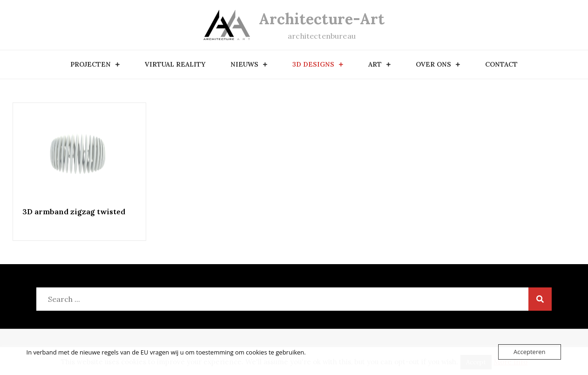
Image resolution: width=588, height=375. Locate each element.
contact (501, 64)
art (375, 64)
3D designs (313, 64)
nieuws (244, 64)
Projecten (91, 64)
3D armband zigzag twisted (74, 211)
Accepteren (529, 352)
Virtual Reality (175, 64)
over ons (433, 64)
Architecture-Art (322, 19)
